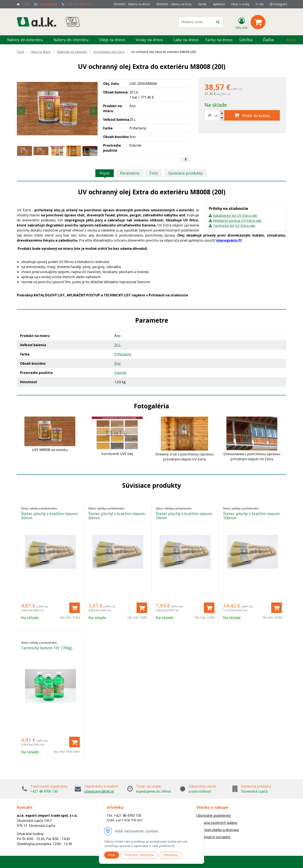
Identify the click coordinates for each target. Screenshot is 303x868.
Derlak (202, 4)
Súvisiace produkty (185, 173)
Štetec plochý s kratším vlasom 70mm (184, 516)
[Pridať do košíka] (252, 115)
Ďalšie (271, 40)
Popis (105, 173)
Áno (117, 363)
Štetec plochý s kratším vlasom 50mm (49, 516)
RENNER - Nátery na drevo (132, 4)
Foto (154, 173)
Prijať (112, 855)
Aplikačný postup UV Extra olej (237, 221)
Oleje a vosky (240, 4)
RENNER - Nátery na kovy (174, 4)
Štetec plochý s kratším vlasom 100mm (251, 516)
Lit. (216, 115)
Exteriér (120, 373)
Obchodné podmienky (214, 815)
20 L (118, 345)
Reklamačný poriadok (213, 837)
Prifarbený (123, 354)
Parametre (130, 173)
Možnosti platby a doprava (217, 830)
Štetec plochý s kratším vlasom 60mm (117, 516)
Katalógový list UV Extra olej (235, 216)
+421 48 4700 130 (79, 4)
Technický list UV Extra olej (234, 226)
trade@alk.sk (48, 4)
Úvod (26, 4)
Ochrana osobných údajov (217, 823)
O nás (260, 4)
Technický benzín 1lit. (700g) (47, 648)
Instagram (279, 4)
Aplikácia (219, 4)
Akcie (291, 40)
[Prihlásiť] (242, 23)
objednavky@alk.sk (99, 791)
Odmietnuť (170, 855)
